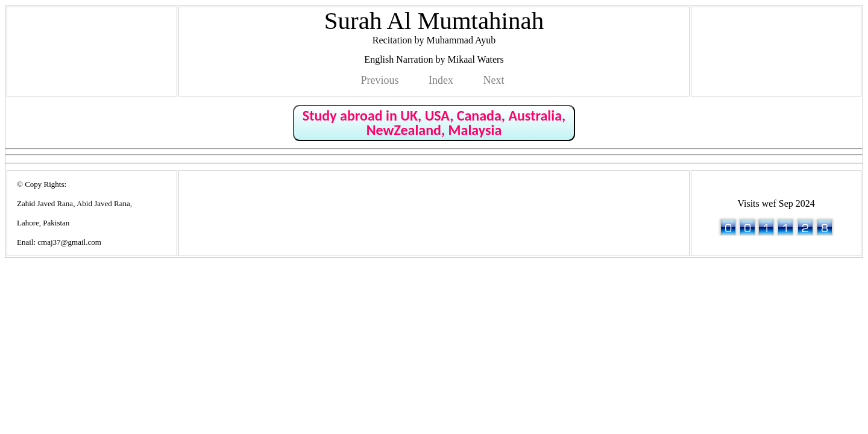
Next (493, 80)
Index (441, 80)
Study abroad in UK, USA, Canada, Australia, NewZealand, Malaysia (434, 123)
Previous (380, 80)
